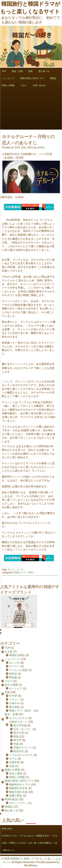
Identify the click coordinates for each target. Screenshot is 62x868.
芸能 (31, 71)
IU (9, 569)
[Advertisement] (31, 120)
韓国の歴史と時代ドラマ (32, 78)
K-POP (13, 696)
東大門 (17, 740)
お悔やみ (14, 703)
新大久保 (19, 733)
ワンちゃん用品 (18, 670)
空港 (16, 744)
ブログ (23, 85)
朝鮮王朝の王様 (18, 792)
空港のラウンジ (23, 748)
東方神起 (14, 707)
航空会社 (19, 751)
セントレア (16, 689)
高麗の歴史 (16, 796)
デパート (14, 666)
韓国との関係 (13, 770)
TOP (7, 648)
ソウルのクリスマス (21, 755)
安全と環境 (16, 774)
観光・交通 (17, 71)
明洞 (16, 737)
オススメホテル (18, 718)
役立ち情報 (11, 685)
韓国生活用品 (17, 655)
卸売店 (13, 674)
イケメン (14, 700)
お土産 (9, 652)
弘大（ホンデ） (23, 729)
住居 (12, 766)
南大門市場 (20, 726)
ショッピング (13, 659)
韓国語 (53, 78)
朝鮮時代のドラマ (20, 785)
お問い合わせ (39, 85)
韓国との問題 (17, 777)
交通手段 (14, 762)
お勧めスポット (18, 722)
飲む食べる (44, 71)
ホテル (13, 759)
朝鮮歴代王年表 (18, 788)
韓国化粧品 (11, 799)
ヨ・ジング (17, 569)
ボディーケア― (18, 803)
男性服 (13, 677)
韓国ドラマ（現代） (25, 572)
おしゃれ (14, 663)
